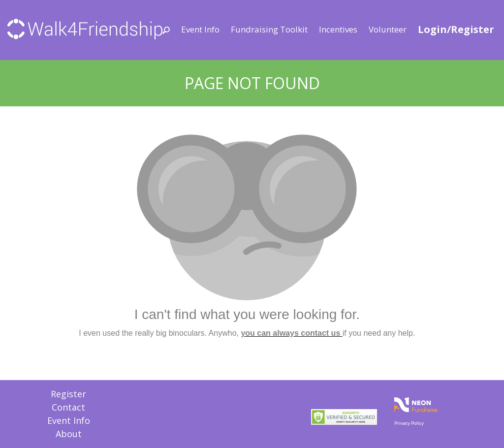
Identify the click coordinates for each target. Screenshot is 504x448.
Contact (68, 407)
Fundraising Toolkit (269, 29)
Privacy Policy (409, 423)
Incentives (338, 29)
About (69, 434)
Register (68, 394)
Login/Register (456, 29)
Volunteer (388, 29)
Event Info (200, 29)
